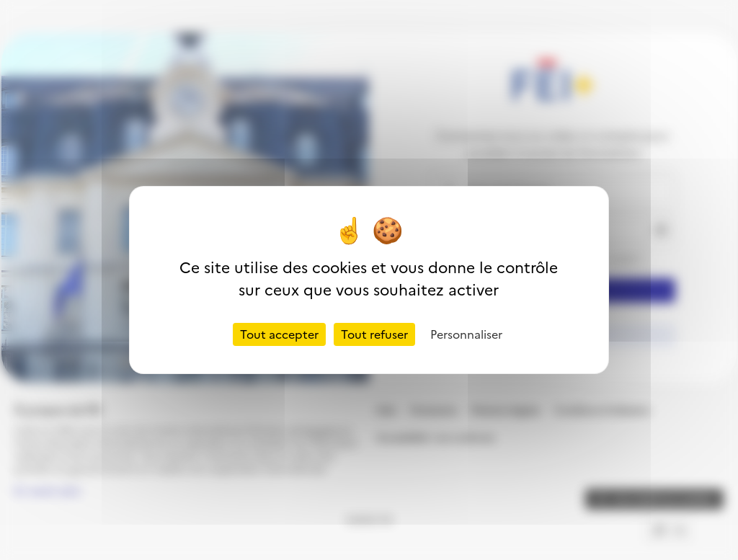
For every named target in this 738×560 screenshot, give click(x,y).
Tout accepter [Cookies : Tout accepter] (279, 334)
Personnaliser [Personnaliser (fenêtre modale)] (466, 334)
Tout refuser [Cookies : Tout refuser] (374, 334)
